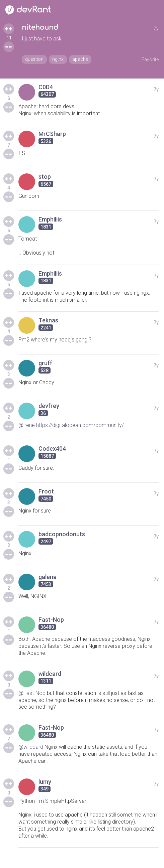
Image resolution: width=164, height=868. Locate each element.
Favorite (150, 59)
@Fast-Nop (32, 693)
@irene (27, 425)
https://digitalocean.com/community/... (82, 425)
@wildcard (31, 747)
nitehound (40, 28)
